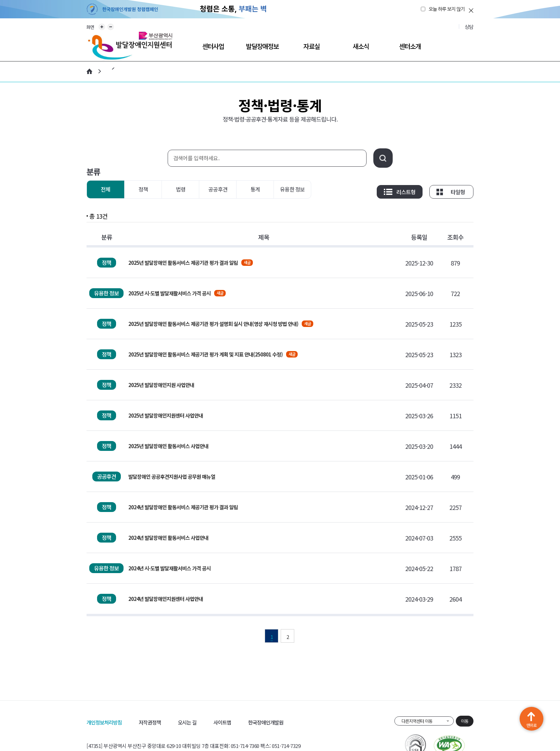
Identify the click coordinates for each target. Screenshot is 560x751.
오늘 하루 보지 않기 (447, 9)
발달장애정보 (262, 46)
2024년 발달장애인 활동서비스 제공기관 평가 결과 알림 (183, 507)
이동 (465, 721)
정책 (143, 189)
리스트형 (406, 192)
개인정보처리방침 (104, 722)
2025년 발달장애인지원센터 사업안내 (166, 415)
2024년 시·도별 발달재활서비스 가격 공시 (170, 568)
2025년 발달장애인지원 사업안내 (161, 385)
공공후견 (218, 189)
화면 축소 (111, 27)
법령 (181, 189)
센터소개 (410, 46)
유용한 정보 (292, 189)
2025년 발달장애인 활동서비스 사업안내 (168, 446)
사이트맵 (222, 722)
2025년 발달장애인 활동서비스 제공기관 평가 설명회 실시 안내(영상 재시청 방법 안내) (213, 324)
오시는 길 (187, 722)
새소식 (361, 46)
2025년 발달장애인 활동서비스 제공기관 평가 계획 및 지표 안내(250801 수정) (206, 354)
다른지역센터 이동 (417, 721)
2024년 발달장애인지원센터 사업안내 (166, 599)
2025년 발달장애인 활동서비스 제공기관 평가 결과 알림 (183, 263)
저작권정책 (150, 722)
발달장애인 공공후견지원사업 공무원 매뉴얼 (172, 477)
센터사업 (213, 46)
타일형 (458, 192)
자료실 (312, 46)
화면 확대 (102, 27)
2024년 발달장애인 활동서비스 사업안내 (168, 538)
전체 (106, 189)
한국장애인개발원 (266, 722)
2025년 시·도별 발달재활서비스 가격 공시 (170, 293)
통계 (255, 189)
